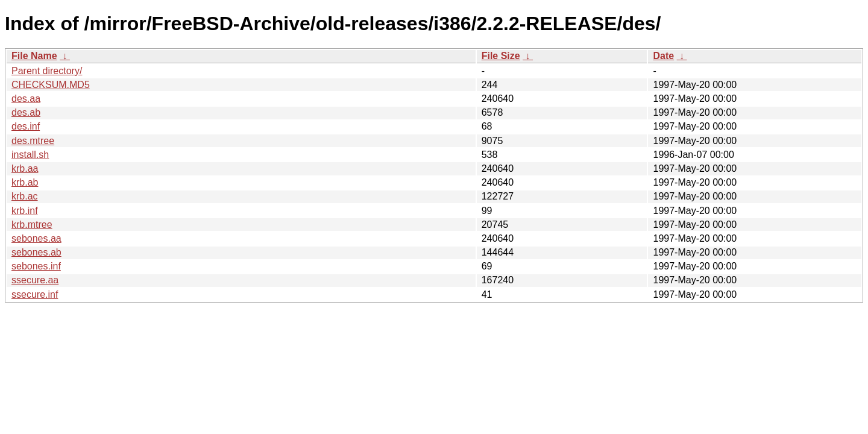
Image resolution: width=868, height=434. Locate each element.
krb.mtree (32, 225)
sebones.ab (36, 252)
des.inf (26, 126)
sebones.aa (36, 238)
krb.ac (25, 196)
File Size (501, 56)
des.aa (26, 99)
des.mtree (33, 141)
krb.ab (25, 182)
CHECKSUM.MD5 (51, 85)
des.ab (26, 112)
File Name (34, 56)
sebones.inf (36, 266)
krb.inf (25, 211)
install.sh (30, 155)
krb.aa (25, 168)
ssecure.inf (35, 294)
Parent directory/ (47, 71)
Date (663, 56)
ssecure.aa (35, 280)
